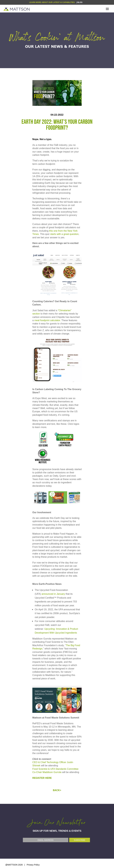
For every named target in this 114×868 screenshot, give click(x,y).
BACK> (57, 790)
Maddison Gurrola (52, 772)
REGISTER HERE (42, 778)
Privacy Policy (33, 865)
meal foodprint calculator (47, 320)
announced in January (54, 594)
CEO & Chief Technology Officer (50, 762)
